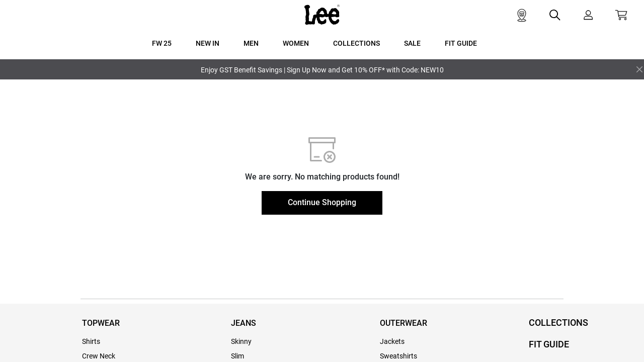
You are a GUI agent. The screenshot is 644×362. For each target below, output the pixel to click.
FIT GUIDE (549, 344)
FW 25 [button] (162, 43)
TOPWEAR (101, 323)
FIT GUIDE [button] (461, 43)
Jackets (392, 341)
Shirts (91, 341)
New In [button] (208, 43)
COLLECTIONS (558, 323)
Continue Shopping (322, 202)
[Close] (639, 69)
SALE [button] (412, 43)
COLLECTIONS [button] (356, 43)
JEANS (244, 323)
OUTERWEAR (404, 323)
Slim (237, 356)
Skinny (241, 341)
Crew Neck (99, 356)
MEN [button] (251, 43)
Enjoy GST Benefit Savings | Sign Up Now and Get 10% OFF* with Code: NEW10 (322, 70)
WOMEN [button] (296, 43)
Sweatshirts (398, 356)
